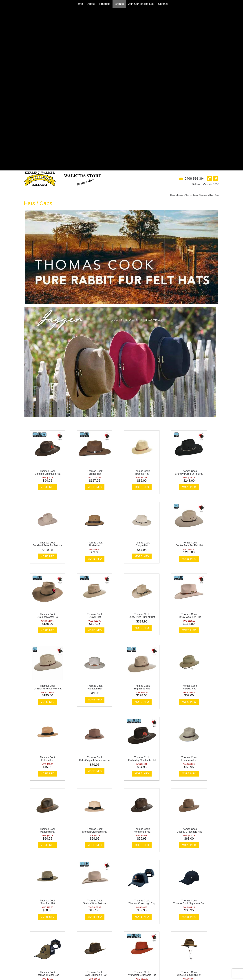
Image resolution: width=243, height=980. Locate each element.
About (91, 4)
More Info (47, 324)
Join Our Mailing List (141, 4)
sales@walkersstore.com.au (39, 956)
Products (105, 4)
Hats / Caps (214, 32)
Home (79, 4)
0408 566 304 (195, 16)
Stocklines (203, 32)
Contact (163, 4)
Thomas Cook (191, 32)
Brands (119, 4)
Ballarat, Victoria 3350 (205, 22)
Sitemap (40, 976)
